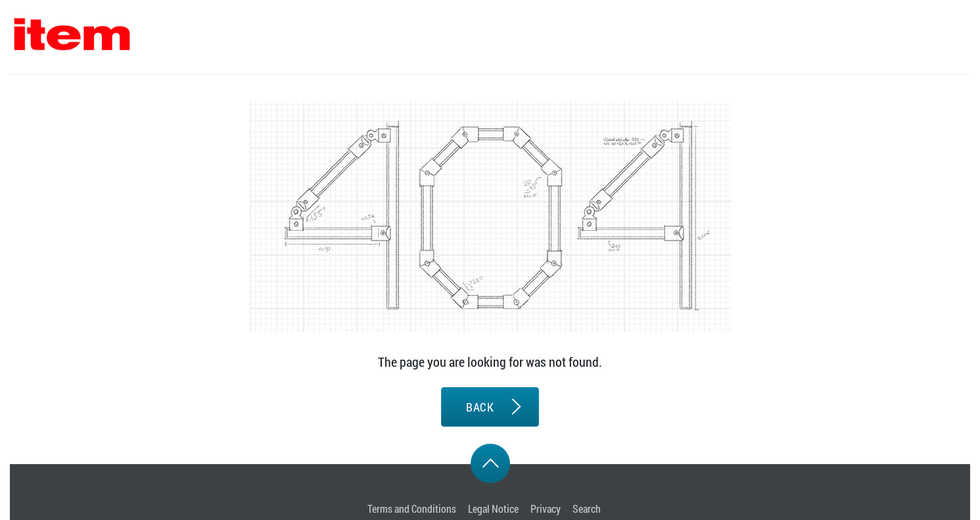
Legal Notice (493, 508)
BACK (480, 407)
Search (587, 508)
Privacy (546, 508)
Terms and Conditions (412, 508)
